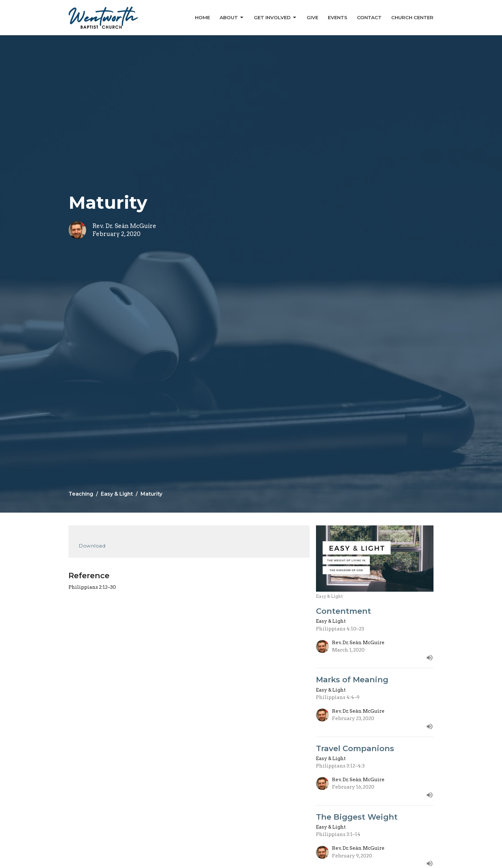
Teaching (81, 494)
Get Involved (275, 18)
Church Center (412, 17)
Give (312, 17)
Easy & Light (117, 494)
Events (338, 17)
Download (92, 546)
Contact (369, 17)
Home (202, 17)
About (232, 18)
